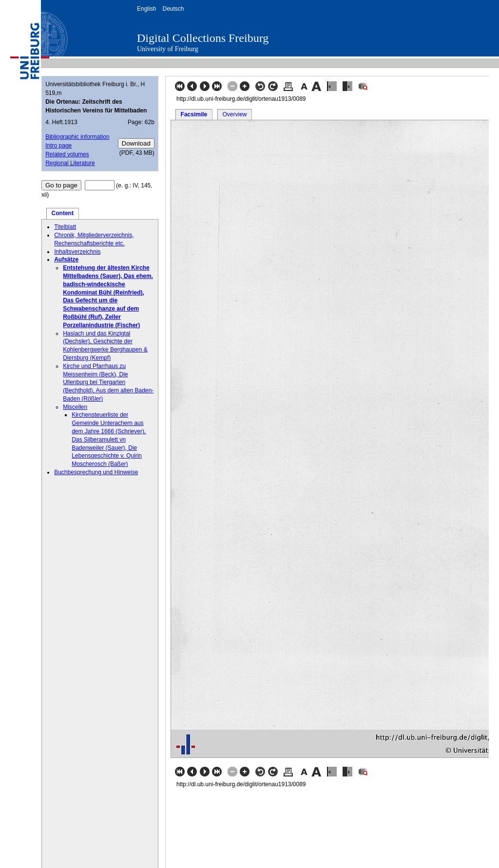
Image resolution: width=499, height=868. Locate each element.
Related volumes (67, 154)
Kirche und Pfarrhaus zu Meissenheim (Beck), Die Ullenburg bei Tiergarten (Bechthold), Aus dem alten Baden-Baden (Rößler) (108, 382)
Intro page (58, 146)
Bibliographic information (77, 137)
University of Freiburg (168, 49)
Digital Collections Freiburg (203, 38)
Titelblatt (65, 227)
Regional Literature (70, 163)
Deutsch (173, 9)
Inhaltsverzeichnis (77, 252)
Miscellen (75, 407)
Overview (234, 114)
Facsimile (194, 114)
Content (63, 213)
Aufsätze (66, 259)
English (146, 9)
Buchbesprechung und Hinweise (96, 472)
